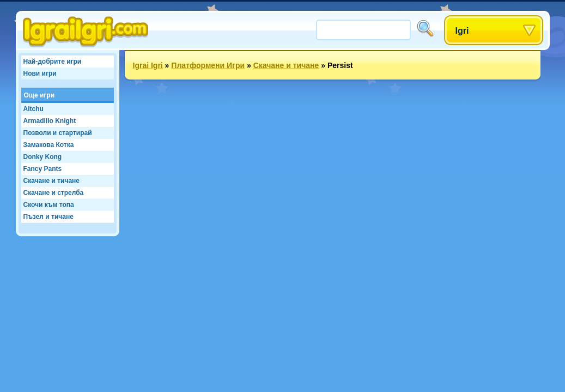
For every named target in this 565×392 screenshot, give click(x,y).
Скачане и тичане (51, 181)
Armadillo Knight (50, 121)
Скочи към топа (49, 205)
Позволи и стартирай (58, 133)
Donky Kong (43, 157)
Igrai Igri (148, 65)
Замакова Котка (49, 145)
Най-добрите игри (53, 62)
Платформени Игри (208, 65)
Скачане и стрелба (54, 193)
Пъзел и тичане (48, 217)
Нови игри (40, 73)
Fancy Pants (43, 169)
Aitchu (34, 109)
